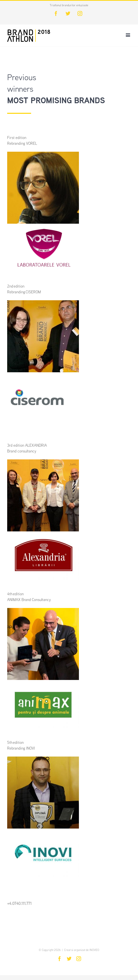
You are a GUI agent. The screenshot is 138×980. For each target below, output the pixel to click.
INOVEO (94, 950)
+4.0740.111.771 (19, 904)
